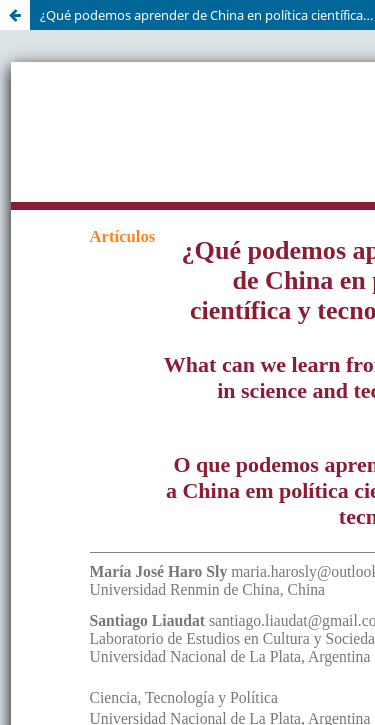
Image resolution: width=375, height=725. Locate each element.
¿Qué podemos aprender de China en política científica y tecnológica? (207, 15)
